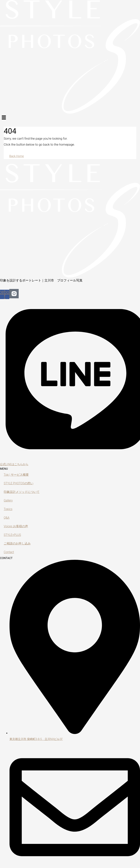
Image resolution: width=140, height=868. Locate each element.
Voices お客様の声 (17, 526)
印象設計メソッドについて (23, 492)
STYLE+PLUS (13, 535)
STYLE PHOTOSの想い (20, 483)
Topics (8, 509)
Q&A (7, 518)
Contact (9, 552)
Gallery (8, 501)
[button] (70, 118)
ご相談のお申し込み (18, 544)
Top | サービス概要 (17, 475)
